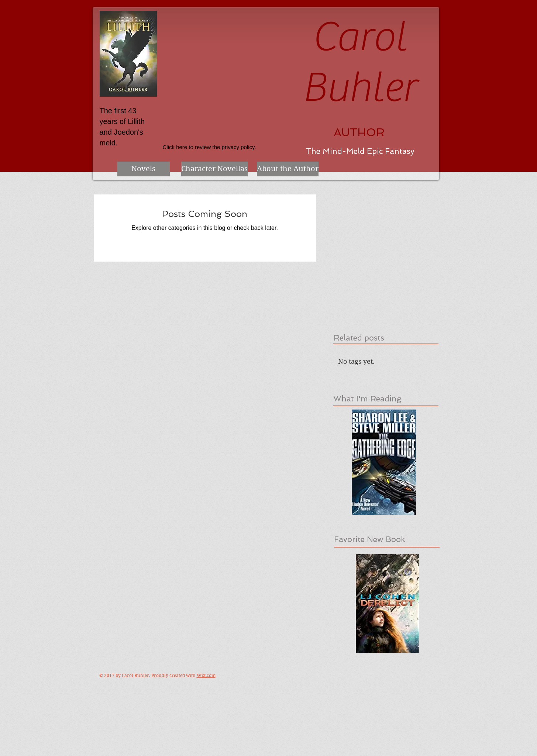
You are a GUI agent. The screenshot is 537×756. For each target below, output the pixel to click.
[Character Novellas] (214, 169)
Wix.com (206, 675)
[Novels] (144, 169)
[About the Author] (288, 169)
